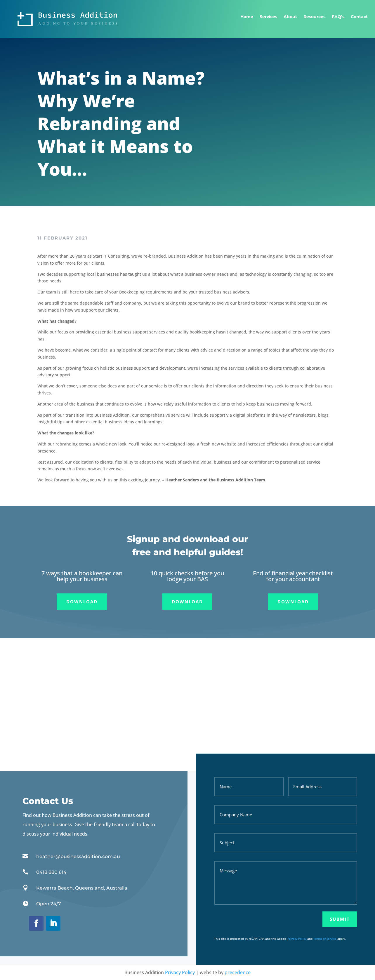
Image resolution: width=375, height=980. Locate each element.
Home (247, 17)
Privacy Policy (297, 939)
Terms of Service (325, 939)
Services (268, 17)
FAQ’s (338, 17)
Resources (314, 17)
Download (82, 602)
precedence (238, 972)
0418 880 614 (51, 872)
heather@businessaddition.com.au (78, 856)
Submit (340, 919)
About (290, 17)
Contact (359, 17)
